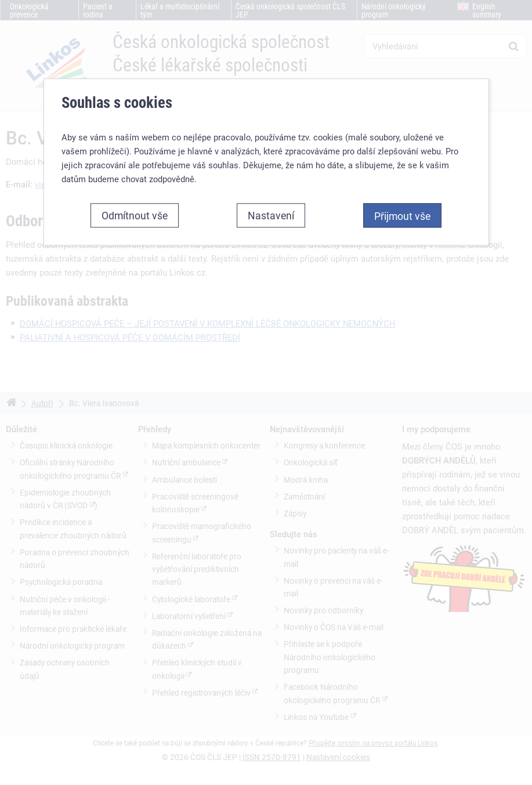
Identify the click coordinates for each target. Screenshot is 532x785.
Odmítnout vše (135, 215)
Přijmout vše (402, 216)
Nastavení (271, 215)
